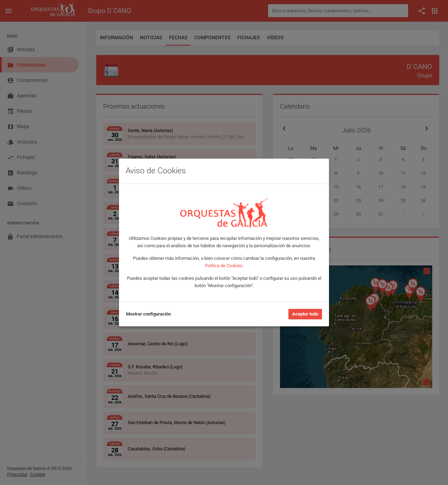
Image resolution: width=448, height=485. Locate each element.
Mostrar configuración (148, 314)
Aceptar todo (305, 314)
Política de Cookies (224, 266)
